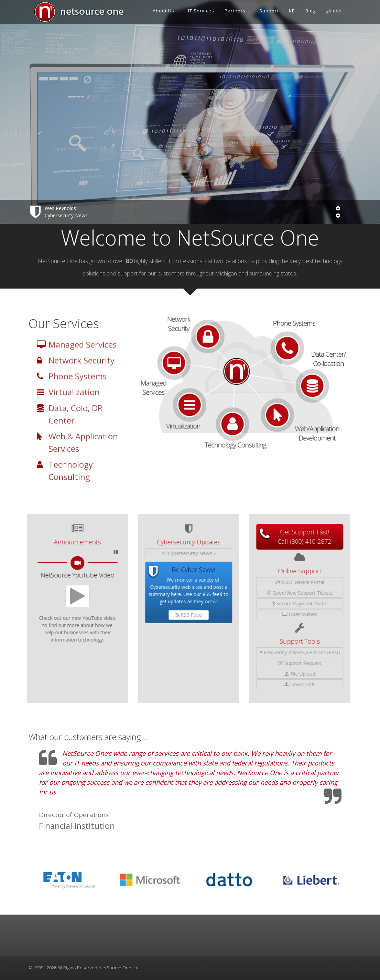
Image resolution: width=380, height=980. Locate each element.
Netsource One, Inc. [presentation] (212, 976)
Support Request (241, 663)
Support (269, 11)
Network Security (82, 367)
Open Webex (241, 614)
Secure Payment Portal (242, 603)
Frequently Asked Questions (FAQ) (241, 652)
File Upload (242, 674)
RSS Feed (130, 615)
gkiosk (334, 11)
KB (292, 11)
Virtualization (74, 399)
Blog (311, 11)
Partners (235, 11)
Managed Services (83, 351)
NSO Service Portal (242, 582)
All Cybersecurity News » (130, 553)
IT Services (201, 11)
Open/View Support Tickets (242, 593)
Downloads (242, 684)
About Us (164, 11)
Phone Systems (78, 383)
